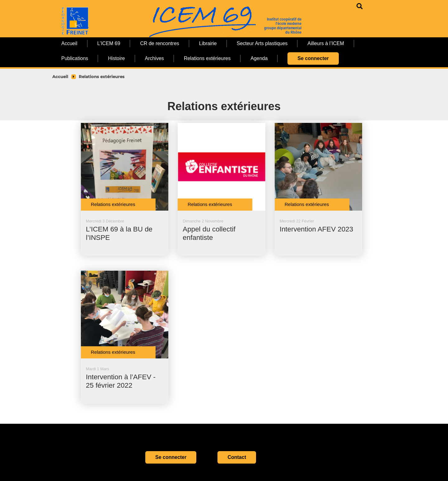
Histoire (116, 58)
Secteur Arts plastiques (262, 43)
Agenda (259, 58)
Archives (154, 58)
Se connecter (313, 58)
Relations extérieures (207, 58)
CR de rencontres (159, 43)
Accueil (69, 43)
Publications (75, 58)
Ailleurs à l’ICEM (326, 43)
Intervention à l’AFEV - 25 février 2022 (121, 381)
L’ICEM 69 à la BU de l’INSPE (119, 233)
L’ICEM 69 (109, 43)
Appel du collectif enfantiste (209, 233)
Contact (237, 457)
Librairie (208, 43)
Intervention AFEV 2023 (317, 229)
